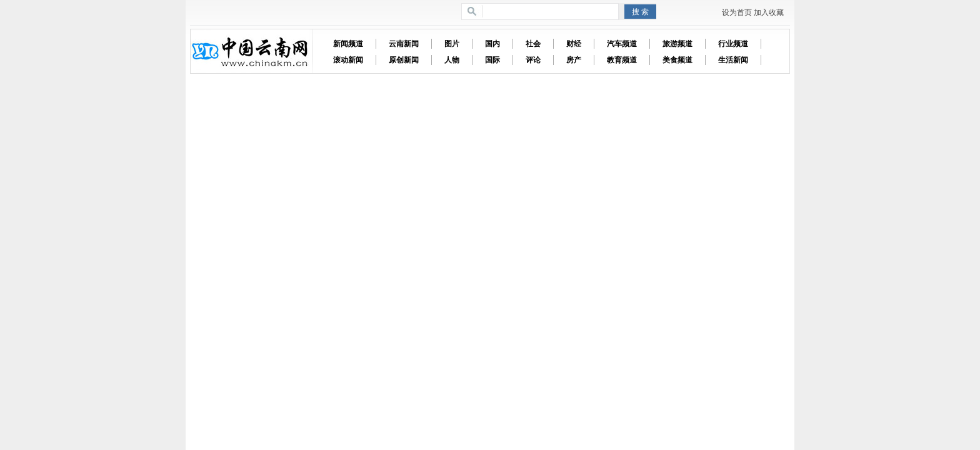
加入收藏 (769, 12)
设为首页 (737, 12)
